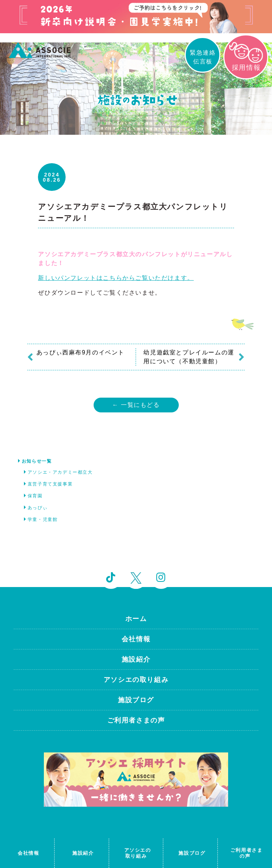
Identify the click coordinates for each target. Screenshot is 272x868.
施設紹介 (136, 659)
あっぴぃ (38, 508)
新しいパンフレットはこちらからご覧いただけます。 (116, 278)
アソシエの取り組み (136, 680)
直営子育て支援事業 (50, 484)
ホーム (136, 619)
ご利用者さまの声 (136, 720)
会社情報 (136, 639)
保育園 (35, 496)
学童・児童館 (43, 519)
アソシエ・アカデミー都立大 (60, 472)
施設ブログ (136, 700)
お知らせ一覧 (37, 461)
